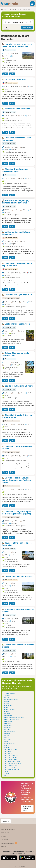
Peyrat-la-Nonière (10, 743)
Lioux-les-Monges (10, 731)
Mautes (7, 737)
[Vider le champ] (27, 22)
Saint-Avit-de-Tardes (10, 749)
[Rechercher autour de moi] (31, 22)
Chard (6, 707)
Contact (4, 847)
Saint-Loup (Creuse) (10, 759)
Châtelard (7, 711)
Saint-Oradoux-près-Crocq (12, 763)
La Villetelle (8, 723)
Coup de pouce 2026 (9, 843)
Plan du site (5, 833)
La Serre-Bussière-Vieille (12, 719)
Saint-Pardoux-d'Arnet (11, 765)
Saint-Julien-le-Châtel (11, 757)
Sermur (7, 773)
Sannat (6, 771)
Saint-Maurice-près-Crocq (12, 761)
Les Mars (7, 729)
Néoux (6, 741)
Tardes (6, 775)
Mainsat (7, 735)
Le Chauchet (8, 725)
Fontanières (8, 715)
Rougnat (7, 747)
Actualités (5, 840)
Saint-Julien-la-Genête (11, 755)
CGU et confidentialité (8, 829)
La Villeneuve (8, 721)
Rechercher (27, 28)
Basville (7, 697)
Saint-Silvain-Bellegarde (12, 769)
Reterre (7, 745)
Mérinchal (7, 739)
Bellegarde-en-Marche (11, 699)
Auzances (7, 695)
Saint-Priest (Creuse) (11, 767)
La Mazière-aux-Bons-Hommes (14, 717)
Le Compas (8, 727)
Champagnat (8, 705)
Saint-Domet (8, 753)
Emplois (4, 836)
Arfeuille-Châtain (10, 693)
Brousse (7, 703)
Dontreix (7, 713)
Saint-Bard (7, 751)
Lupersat (7, 733)
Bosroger (7, 701)
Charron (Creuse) (10, 709)
